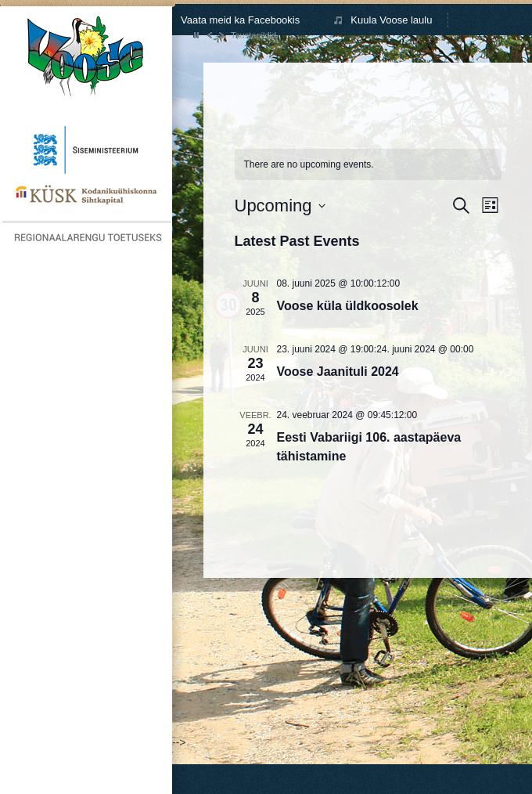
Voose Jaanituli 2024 (338, 372)
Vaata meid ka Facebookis (240, 20)
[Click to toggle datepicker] (280, 206)
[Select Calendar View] (490, 206)
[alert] (309, 165)
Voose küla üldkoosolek (348, 306)
